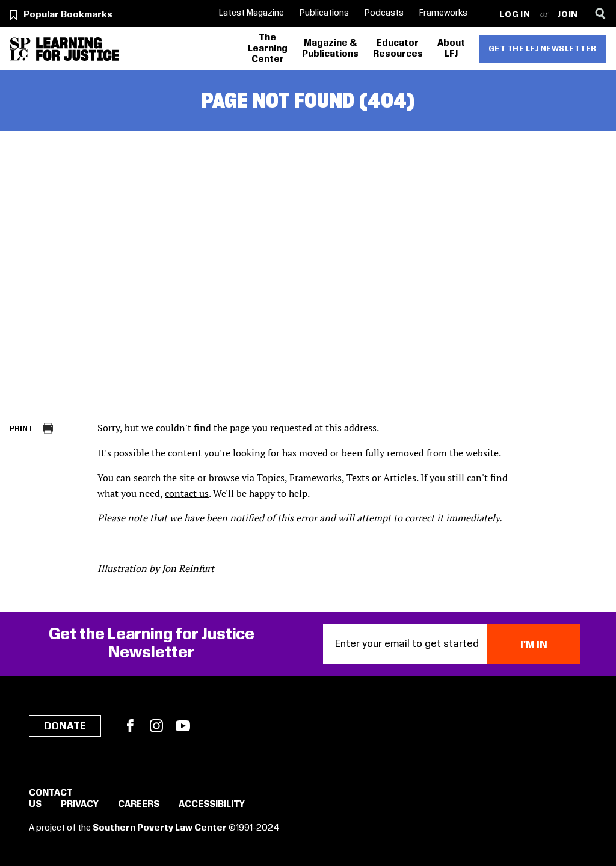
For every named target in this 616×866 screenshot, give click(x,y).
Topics (271, 478)
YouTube (183, 726)
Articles (400, 478)
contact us (187, 493)
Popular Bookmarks (68, 15)
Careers (139, 805)
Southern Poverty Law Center (160, 828)
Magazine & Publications (330, 49)
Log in (515, 15)
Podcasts (384, 13)
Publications (324, 13)
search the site (164, 478)
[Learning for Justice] (78, 49)
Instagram (156, 726)
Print (21, 428)
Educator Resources (398, 49)
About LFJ (451, 49)
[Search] (600, 14)
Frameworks (443, 13)
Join (568, 15)
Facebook (130, 726)
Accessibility (212, 805)
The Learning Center (268, 49)
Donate (65, 726)
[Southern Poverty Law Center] (20, 49)
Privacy (80, 805)
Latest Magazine (251, 13)
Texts (358, 478)
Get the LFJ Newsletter (543, 49)
